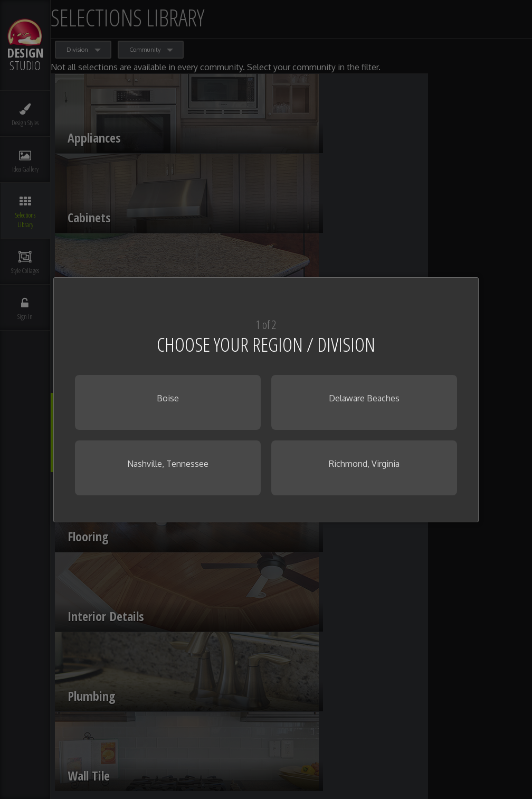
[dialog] (266, 400)
